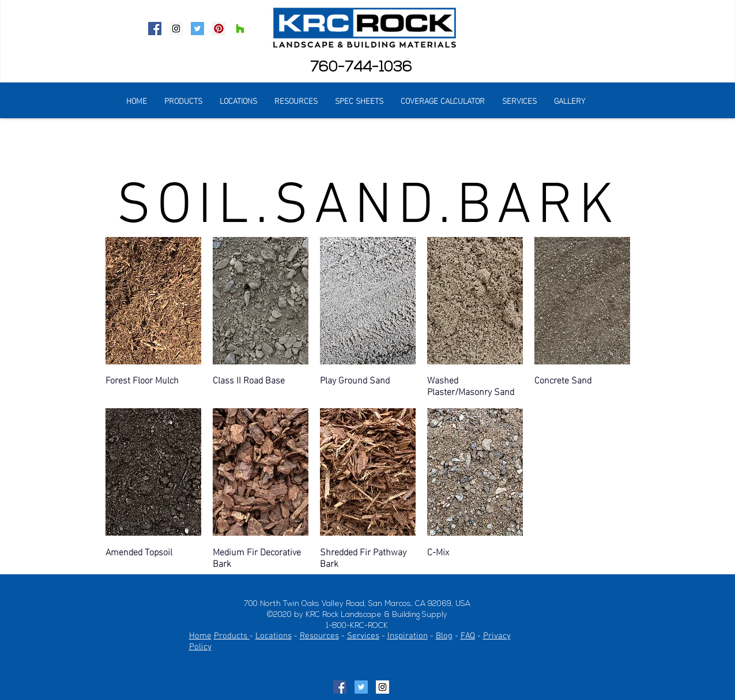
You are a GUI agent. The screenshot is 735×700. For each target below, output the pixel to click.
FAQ (468, 636)
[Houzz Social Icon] (240, 29)
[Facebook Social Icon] (155, 29)
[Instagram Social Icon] (176, 29)
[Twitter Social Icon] (197, 29)
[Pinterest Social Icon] (219, 29)
